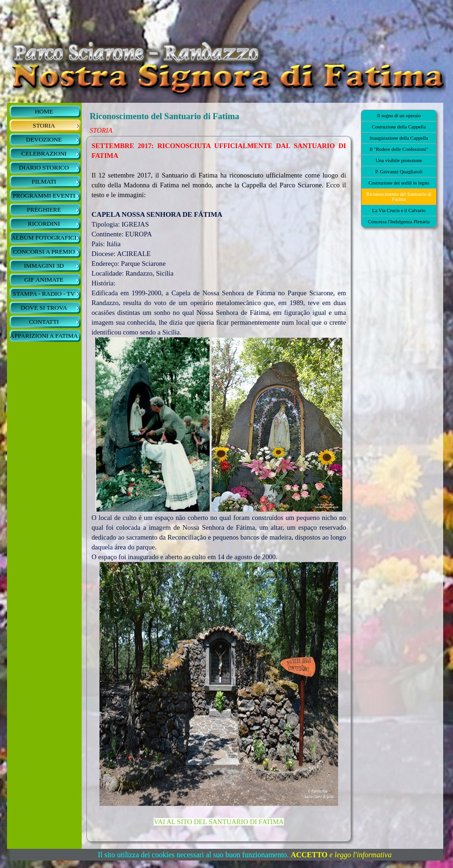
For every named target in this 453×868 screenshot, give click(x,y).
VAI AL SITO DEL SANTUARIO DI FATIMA (219, 822)
